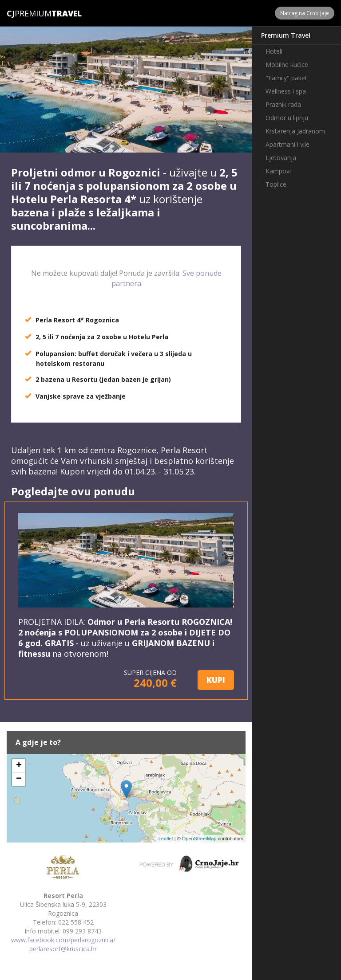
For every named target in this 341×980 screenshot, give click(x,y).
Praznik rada (283, 104)
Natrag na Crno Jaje (305, 13)
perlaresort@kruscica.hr (63, 949)
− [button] (19, 779)
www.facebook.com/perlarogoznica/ (63, 940)
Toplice (276, 184)
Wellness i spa (286, 91)
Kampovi (278, 171)
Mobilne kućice (287, 65)
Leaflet (166, 839)
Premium (29, 13)
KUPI (216, 680)
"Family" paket (286, 78)
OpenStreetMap (199, 839)
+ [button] (19, 766)
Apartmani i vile (287, 144)
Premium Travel (286, 35)
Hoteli (274, 51)
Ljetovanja (281, 158)
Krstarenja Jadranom (295, 131)
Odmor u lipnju (287, 118)
